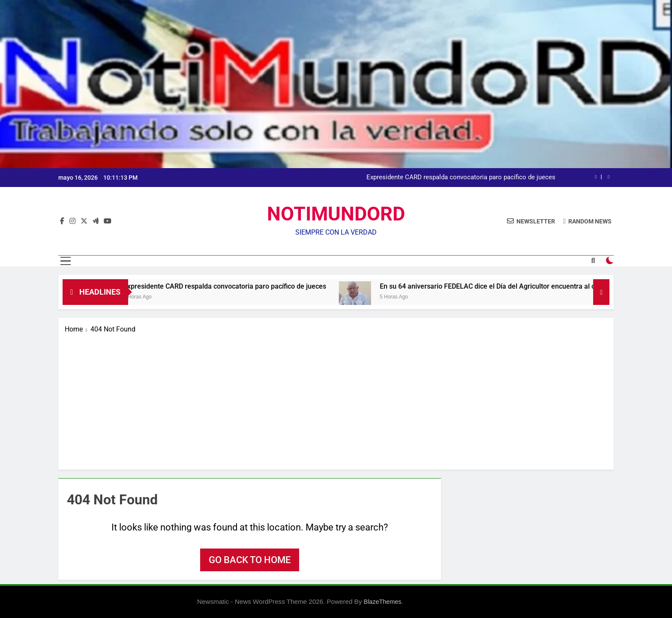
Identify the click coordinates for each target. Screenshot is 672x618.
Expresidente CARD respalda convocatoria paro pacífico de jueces (461, 178)
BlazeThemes (383, 602)
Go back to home (250, 560)
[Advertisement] (336, 399)
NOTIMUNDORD (336, 214)
